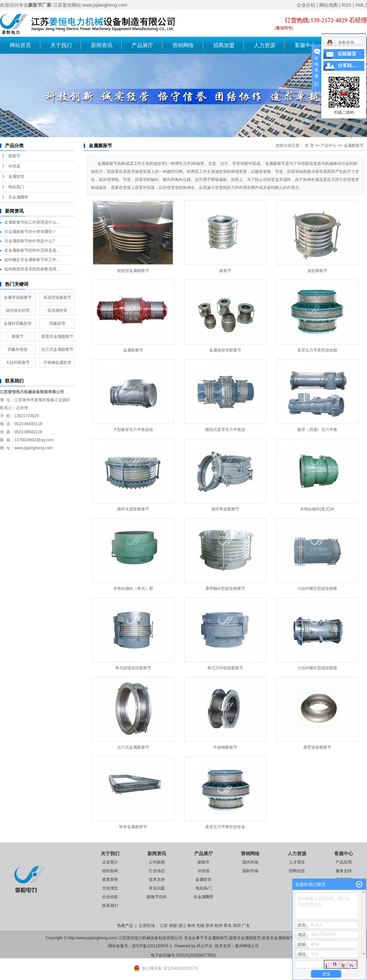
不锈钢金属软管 (57, 362)
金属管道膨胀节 (18, 297)
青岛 (228, 926)
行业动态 (157, 871)
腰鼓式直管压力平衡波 (225, 430)
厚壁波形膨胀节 (317, 747)
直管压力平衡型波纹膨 (317, 350)
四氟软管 (57, 323)
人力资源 (265, 45)
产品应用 (344, 862)
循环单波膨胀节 (225, 509)
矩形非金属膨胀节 (278, 938)
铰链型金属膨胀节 (133, 271)
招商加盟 (224, 45)
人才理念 (297, 862)
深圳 (237, 926)
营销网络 (183, 45)
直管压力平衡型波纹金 (225, 827)
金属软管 (16, 177)
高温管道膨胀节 (57, 297)
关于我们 (61, 45)
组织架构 (110, 871)
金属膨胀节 (354, 146)
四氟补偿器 (18, 349)
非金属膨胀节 (216, 938)
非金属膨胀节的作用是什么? (30, 241)
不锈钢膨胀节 (225, 747)
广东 (246, 926)
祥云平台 (205, 946)
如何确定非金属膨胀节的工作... (32, 260)
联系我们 (110, 906)
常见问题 (157, 888)
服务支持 (344, 871)
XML (360, 5)
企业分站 (306, 5)
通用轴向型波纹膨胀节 (225, 588)
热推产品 (125, 926)
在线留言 (347, 54)
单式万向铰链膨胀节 (225, 668)
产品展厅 (142, 45)
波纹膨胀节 (317, 271)
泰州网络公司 (247, 946)
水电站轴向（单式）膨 (133, 588)
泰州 (191, 926)
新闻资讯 (102, 45)
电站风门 (16, 187)
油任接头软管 (18, 310)
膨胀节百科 (157, 897)
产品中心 (329, 146)
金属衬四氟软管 (18, 323)
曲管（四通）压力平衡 (317, 430)
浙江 (182, 926)
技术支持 (157, 880)
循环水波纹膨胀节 (133, 509)
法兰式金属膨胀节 (57, 349)
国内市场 (250, 862)
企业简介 (110, 862)
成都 (173, 926)
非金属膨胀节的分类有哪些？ (30, 232)
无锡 (200, 926)
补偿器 (14, 166)
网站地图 (329, 5)
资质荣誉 (110, 880)
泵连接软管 (57, 310)
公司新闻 (157, 862)
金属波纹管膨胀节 (225, 350)
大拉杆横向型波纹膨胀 (317, 668)
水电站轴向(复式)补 (317, 509)
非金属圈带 (18, 197)
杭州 (219, 926)
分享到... (346, 66)
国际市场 (250, 871)
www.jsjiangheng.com (34, 448)
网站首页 (20, 45)
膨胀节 (14, 156)
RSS (346, 5)
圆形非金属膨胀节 (57, 336)
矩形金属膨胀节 (133, 827)
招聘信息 (297, 871)
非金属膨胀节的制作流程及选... (32, 250)
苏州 (210, 926)
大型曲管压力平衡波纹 (133, 430)
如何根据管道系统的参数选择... (32, 269)
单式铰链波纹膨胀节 (133, 668)
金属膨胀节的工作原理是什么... (32, 222)
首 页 (309, 146)
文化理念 (110, 888)
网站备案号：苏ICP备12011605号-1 (140, 946)
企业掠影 (110, 897)
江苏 (164, 926)
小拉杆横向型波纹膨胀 (317, 588)
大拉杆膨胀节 (18, 362)
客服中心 (305, 45)
